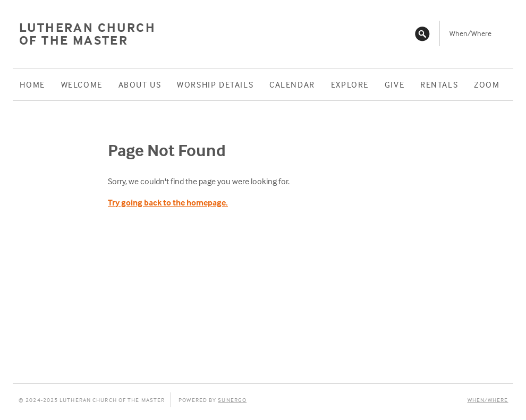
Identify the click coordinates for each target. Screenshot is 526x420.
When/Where (470, 33)
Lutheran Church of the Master (87, 34)
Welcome (82, 84)
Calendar (292, 84)
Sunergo (232, 400)
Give (394, 84)
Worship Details (215, 84)
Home (32, 84)
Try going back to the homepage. (168, 202)
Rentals (439, 84)
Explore (350, 84)
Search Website (422, 33)
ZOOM (487, 84)
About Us (140, 84)
